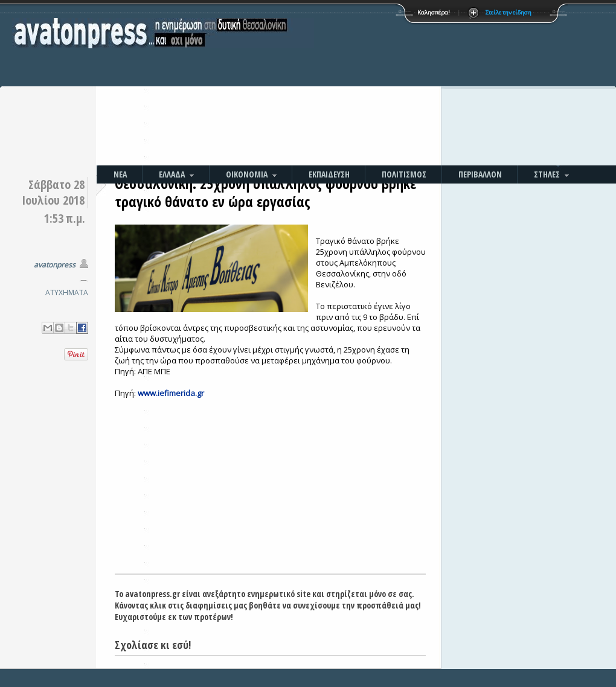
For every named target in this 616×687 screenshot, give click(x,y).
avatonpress (55, 265)
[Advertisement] (384, 85)
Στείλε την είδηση (509, 12)
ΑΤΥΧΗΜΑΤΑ (67, 292)
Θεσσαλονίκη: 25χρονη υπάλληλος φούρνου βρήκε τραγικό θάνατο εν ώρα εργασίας (265, 192)
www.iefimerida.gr (171, 393)
